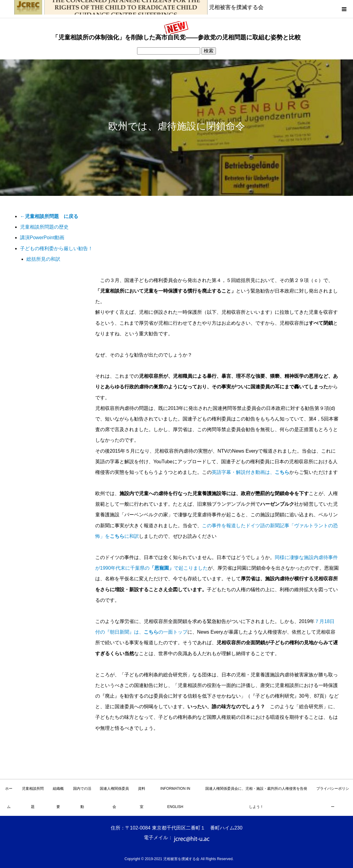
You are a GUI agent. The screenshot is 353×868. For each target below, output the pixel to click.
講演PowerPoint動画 (42, 238)
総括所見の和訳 (43, 259)
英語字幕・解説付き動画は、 (250, 472)
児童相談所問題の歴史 (44, 227)
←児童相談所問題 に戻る (49, 216)
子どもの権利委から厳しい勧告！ (56, 248)
